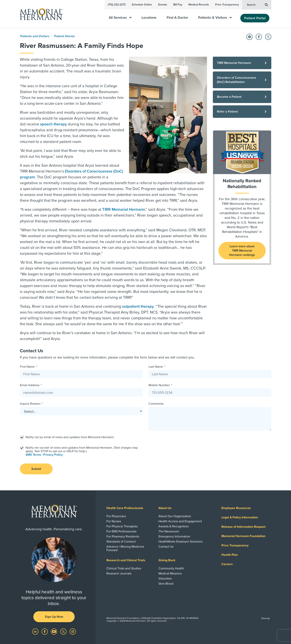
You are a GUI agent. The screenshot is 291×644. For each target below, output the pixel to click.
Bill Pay (178, 5)
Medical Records (199, 5)
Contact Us (166, 547)
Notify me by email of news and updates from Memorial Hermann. (70, 437)
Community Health (171, 568)
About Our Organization (175, 516)
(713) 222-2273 (117, 5)
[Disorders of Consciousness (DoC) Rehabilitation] (242, 80)
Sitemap (265, 618)
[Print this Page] (249, 37)
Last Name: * (157, 367)
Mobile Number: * (160, 385)
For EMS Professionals (121, 531)
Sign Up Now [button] (54, 617)
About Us (165, 508)
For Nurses (114, 521)
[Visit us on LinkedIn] (36, 631)
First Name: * (28, 367)
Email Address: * (31, 385)
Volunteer (165, 579)
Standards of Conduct (121, 542)
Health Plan (230, 555)
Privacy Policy (53, 455)
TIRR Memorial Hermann (124, 210)
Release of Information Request (243, 527)
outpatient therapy (138, 307)
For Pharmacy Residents (123, 537)
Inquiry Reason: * (31, 404)
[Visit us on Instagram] (73, 631)
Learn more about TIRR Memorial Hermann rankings (242, 251)
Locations (149, 18)
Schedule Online (142, 5)
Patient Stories (65, 36)
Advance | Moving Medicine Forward (125, 548)
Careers (227, 564)
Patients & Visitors (215, 18)
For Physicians (116, 516)
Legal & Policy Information (240, 517)
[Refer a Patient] (242, 112)
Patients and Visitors (35, 36)
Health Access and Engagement (180, 521)
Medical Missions (170, 574)
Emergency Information (174, 537)
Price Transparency (227, 5)
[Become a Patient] (242, 97)
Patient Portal (255, 18)
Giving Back (167, 560)
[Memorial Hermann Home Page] (39, 14)
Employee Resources (236, 508)
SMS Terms (33, 455)
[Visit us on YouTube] (54, 631)
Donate (163, 5)
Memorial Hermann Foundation (243, 536)
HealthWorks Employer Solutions (180, 542)
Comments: (156, 404)
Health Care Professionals (125, 508)
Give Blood (166, 584)
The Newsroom (169, 531)
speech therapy (54, 124)
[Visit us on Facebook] (45, 631)
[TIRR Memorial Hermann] (242, 63)
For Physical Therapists (122, 526)
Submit (36, 469)
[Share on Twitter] (268, 37)
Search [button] (257, 4)
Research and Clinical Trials (126, 560)
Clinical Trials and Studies (124, 568)
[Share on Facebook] (259, 37)
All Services (120, 18)
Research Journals (119, 574)
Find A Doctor (177, 18)
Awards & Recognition (174, 526)
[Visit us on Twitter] (64, 631)
